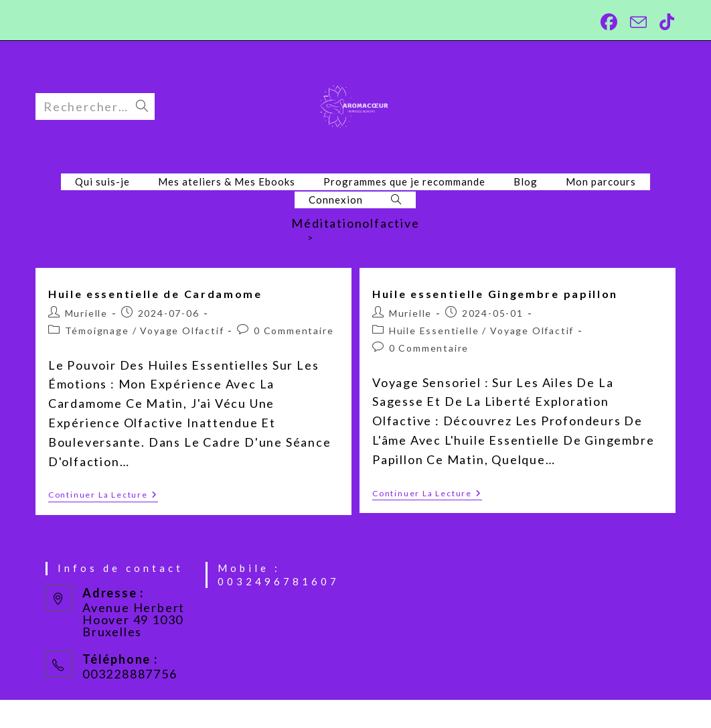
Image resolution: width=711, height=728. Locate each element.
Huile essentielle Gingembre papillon (495, 294)
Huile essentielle (434, 331)
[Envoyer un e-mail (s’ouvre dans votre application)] (637, 22)
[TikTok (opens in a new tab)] (663, 22)
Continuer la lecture (103, 496)
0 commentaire (294, 331)
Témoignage (97, 331)
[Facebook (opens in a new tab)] (607, 22)
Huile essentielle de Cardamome (155, 294)
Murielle (86, 313)
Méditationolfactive (368, 238)
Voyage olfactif (182, 331)
